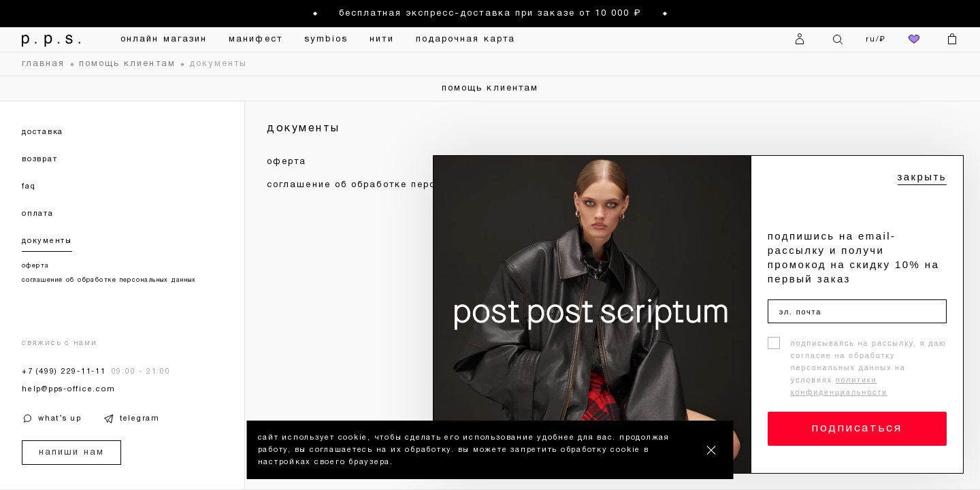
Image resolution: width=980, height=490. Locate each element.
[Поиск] (838, 39)
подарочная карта (465, 39)
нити (381, 39)
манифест (256, 39)
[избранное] (914, 39)
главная (44, 64)
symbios (326, 39)
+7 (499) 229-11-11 (64, 372)
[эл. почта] (857, 311)
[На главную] (52, 39)
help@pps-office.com (68, 389)
